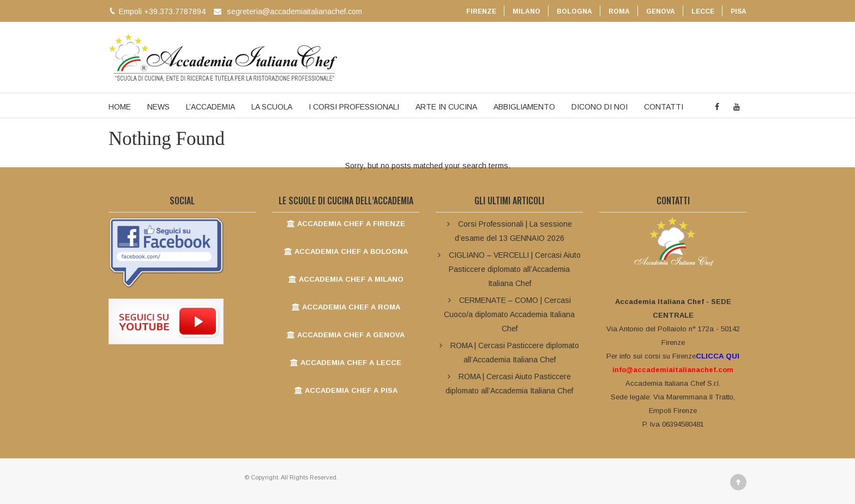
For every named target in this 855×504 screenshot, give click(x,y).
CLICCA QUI (718, 356)
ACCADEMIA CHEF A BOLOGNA (346, 251)
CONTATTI (664, 107)
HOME (120, 107)
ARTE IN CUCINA (446, 107)
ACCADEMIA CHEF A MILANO (346, 279)
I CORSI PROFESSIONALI (354, 107)
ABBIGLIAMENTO (524, 107)
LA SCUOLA (272, 107)
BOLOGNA (574, 11)
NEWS (158, 107)
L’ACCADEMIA (210, 107)
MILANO (526, 11)
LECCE (703, 11)
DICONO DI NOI (600, 107)
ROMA (619, 11)
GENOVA (661, 11)
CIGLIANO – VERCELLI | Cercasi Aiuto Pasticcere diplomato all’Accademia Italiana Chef (515, 269)
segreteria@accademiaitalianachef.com (294, 11)
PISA (739, 11)
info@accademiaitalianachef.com (673, 370)
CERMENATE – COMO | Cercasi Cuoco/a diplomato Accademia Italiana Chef (509, 314)
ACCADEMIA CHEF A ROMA (346, 307)
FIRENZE (481, 11)
